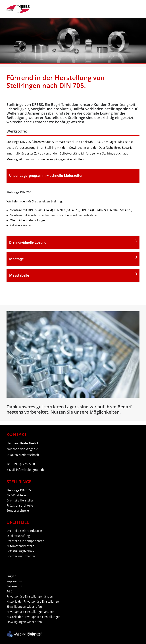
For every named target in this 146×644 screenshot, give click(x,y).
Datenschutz (15, 586)
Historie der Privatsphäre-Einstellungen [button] (34, 602)
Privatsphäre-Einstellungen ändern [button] (30, 596)
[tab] (73, 176)
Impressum (14, 581)
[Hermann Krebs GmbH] (18, 9)
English (11, 576)
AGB (9, 591)
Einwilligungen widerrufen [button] (24, 607)
